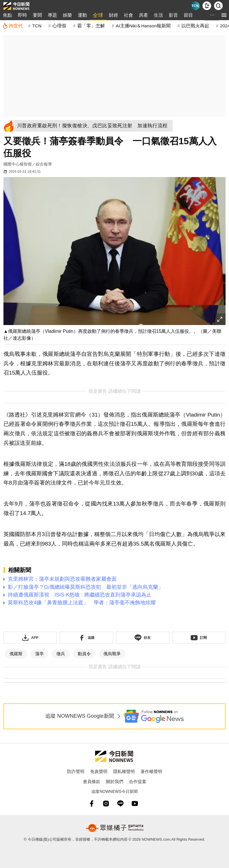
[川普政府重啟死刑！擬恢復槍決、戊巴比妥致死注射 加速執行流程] (94, 126)
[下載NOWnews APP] (207, 6)
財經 (113, 15)
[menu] (224, 15)
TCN (37, 26)
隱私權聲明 (124, 771)
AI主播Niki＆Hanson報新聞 (143, 26)
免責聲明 (99, 771)
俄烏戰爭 (112, 654)
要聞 (37, 15)
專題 (52, 15)
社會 (128, 15)
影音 (173, 15)
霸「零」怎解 (91, 26)
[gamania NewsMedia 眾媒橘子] (115, 828)
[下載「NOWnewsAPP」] (30, 638)
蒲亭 (39, 654)
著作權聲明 (151, 771)
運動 (82, 15)
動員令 (84, 654)
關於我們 (115, 781)
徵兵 (61, 654)
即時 (22, 15)
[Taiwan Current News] (195, 6)
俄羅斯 (16, 654)
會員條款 (92, 781)
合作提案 (138, 781)
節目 (188, 15)
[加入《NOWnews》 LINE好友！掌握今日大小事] (143, 638)
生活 (158, 15)
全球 (98, 15)
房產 (143, 15)
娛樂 (67, 15)
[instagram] (106, 804)
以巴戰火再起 (195, 26)
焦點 (7, 15)
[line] (120, 804)
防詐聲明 (76, 771)
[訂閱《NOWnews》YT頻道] (199, 638)
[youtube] (135, 804)
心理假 (59, 26)
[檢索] (218, 6)
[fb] (92, 804)
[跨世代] (13, 26)
